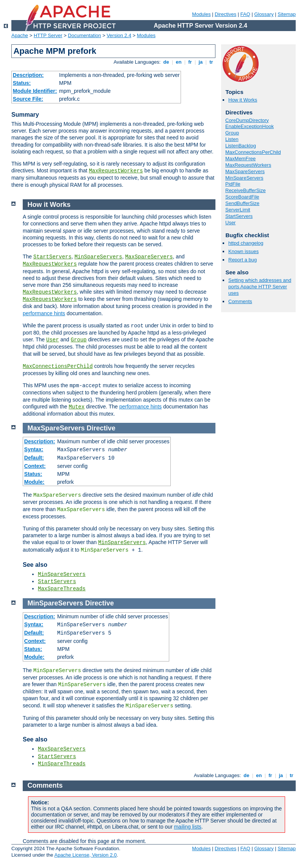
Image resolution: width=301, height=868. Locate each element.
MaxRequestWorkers (116, 171)
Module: (34, 482)
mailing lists (187, 827)
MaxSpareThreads (62, 589)
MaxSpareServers (245, 171)
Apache (20, 35)
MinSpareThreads (62, 764)
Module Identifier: (35, 91)
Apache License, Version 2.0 (85, 855)
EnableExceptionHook (250, 126)
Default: (34, 458)
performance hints (44, 313)
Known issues (243, 251)
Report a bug (243, 260)
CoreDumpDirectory (247, 120)
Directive (101, 428)
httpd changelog (246, 243)
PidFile (233, 184)
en (179, 62)
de (166, 62)
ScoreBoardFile (242, 197)
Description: (28, 75)
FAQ (245, 14)
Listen (232, 139)
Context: (35, 466)
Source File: (28, 99)
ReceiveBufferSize (246, 190)
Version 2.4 (119, 35)
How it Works (243, 100)
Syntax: (34, 449)
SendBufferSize (242, 203)
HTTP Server (48, 35)
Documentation (84, 35)
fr (190, 62)
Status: (22, 83)
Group (232, 133)
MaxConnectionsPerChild (253, 152)
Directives (225, 14)
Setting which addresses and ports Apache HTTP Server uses (260, 287)
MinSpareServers (244, 178)
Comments (240, 301)
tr (211, 62)
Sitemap (287, 14)
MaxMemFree (240, 159)
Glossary (264, 14)
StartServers (239, 216)
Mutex (76, 407)
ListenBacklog (241, 146)
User (230, 223)
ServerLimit (238, 210)
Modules (201, 14)
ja (201, 62)
